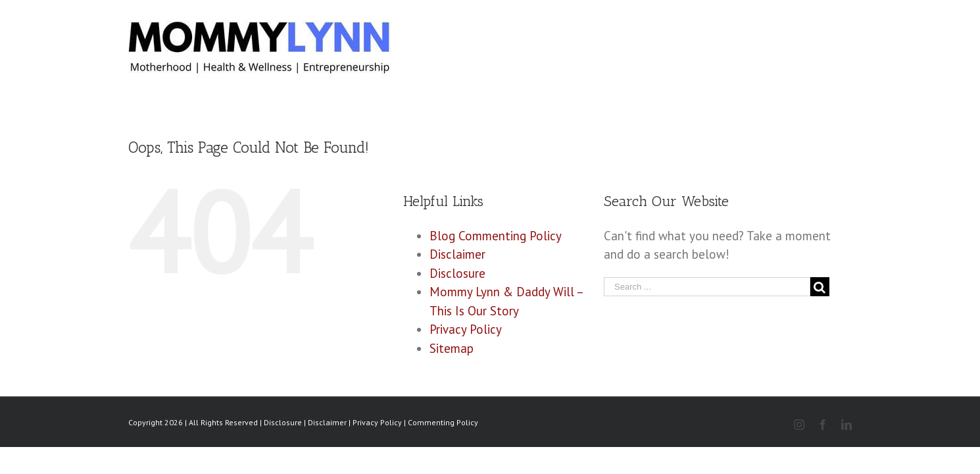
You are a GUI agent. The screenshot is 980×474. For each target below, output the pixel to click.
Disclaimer (457, 254)
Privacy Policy (466, 329)
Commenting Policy (443, 422)
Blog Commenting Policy (496, 236)
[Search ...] (707, 287)
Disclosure (457, 273)
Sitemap (452, 348)
